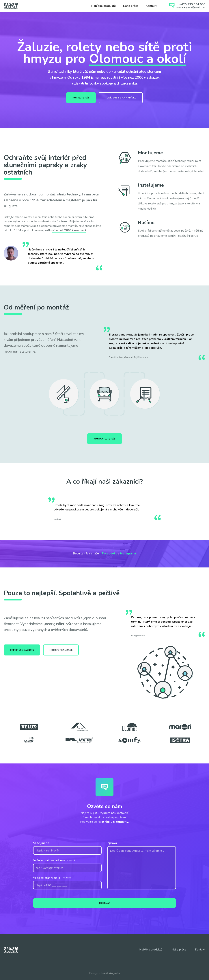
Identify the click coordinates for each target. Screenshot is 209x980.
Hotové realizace (61, 649)
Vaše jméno (41, 842)
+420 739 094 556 (192, 4)
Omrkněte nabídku (22, 649)
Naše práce (131, 6)
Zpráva (112, 842)
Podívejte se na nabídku (121, 98)
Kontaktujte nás (105, 437)
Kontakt (151, 6)
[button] (198, 508)
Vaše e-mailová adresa (49, 859)
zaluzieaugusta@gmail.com (191, 7)
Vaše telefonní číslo (47, 877)
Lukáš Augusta (110, 972)
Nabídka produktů (103, 6)
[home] (11, 6)
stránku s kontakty (115, 820)
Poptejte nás (81, 98)
